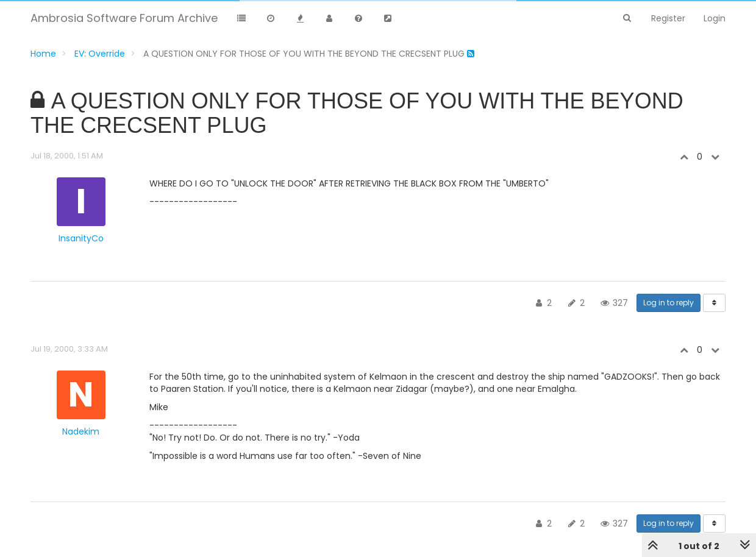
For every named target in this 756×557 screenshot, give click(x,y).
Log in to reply (669, 303)
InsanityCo (81, 238)
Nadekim (81, 431)
